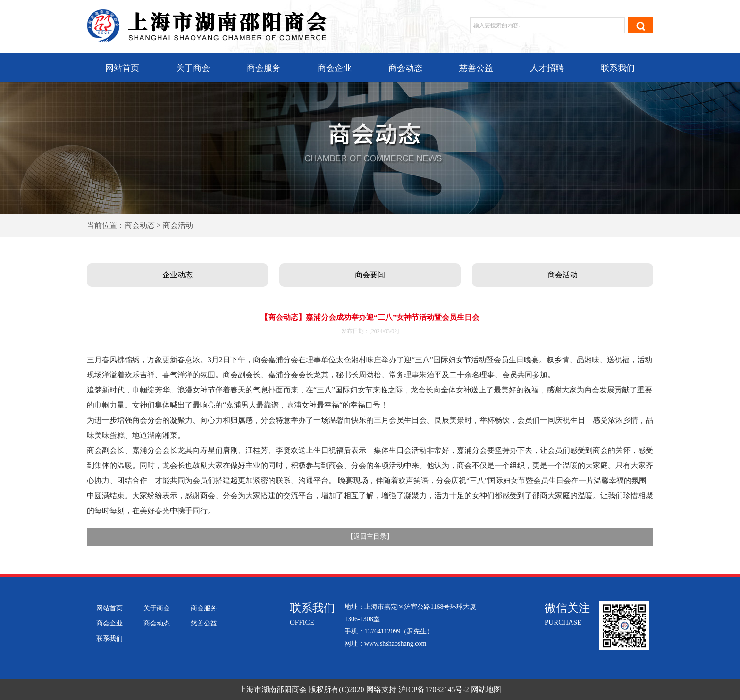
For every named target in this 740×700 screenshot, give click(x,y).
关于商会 (193, 68)
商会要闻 (370, 275)
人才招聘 (547, 68)
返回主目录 (370, 537)
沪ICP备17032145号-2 (434, 689)
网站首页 (122, 68)
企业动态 (177, 275)
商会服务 (264, 68)
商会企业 (335, 68)
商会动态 (405, 68)
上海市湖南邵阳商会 (273, 689)
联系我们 (618, 68)
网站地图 (486, 689)
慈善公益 (476, 68)
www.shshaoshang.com (395, 644)
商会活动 (563, 275)
